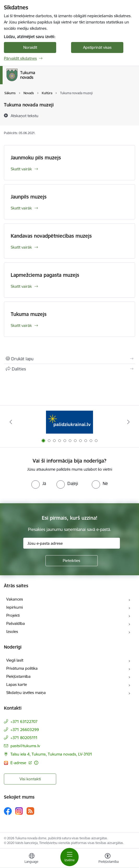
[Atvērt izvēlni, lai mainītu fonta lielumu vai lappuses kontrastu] (108, 859)
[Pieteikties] (72, 561)
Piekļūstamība (18, 676)
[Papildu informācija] (36, 763)
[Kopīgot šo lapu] (70, 369)
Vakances (15, 599)
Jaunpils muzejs (29, 197)
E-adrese (19, 763)
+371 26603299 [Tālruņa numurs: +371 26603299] (25, 730)
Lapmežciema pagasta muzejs (45, 275)
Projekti (13, 615)
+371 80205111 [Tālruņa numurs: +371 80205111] (24, 738)
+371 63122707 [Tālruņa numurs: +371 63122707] (24, 722)
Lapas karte (17, 684)
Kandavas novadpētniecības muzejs (51, 236)
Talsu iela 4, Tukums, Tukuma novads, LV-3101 (51, 754)
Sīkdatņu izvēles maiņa (26, 693)
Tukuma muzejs (29, 314)
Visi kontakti (30, 779)
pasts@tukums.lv (25, 746)
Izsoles (12, 631)
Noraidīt (30, 47)
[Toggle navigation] (70, 857)
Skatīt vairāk (21, 169)
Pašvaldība (16, 623)
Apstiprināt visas (97, 47)
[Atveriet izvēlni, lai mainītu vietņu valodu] (32, 859)
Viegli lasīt (15, 660)
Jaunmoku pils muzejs (36, 158)
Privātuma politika (22, 668)
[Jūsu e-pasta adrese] (72, 543)
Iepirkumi (15, 607)
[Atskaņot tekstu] (25, 116)
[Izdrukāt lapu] (70, 359)
